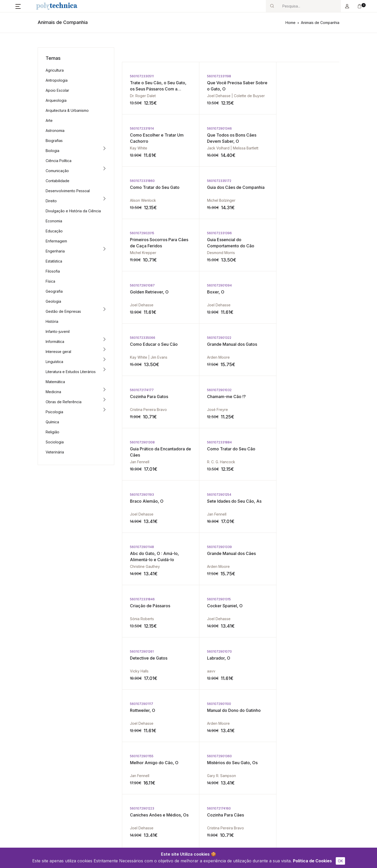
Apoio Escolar (57, 90)
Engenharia (55, 251)
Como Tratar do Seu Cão (154, 344)
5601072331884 (142, 338)
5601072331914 (287, 76)
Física (50, 281)
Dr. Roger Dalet (143, 96)
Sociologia (55, 442)
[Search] (309, 6)
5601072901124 (142, 599)
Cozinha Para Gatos (149, 292)
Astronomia (55, 130)
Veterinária (55, 452)
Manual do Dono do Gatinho (229, 501)
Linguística (54, 362)
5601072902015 (142, 181)
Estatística (54, 261)
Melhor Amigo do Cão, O (299, 501)
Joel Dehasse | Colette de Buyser (231, 96)
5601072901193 (214, 338)
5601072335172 (287, 128)
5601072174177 (142, 285)
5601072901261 (214, 442)
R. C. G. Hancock (144, 357)
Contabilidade (58, 181)
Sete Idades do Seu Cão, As (302, 344)
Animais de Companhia (320, 23)
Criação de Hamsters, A (298, 658)
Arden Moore (286, 253)
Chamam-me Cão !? (222, 292)
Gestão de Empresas (63, 311)
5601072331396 (215, 181)
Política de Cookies (312, 861)
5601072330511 (142, 76)
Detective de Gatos (221, 449)
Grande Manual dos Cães (227, 397)
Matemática (55, 382)
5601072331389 (287, 599)
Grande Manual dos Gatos (300, 240)
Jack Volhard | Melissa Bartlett (156, 148)
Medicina (53, 392)
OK (340, 861)
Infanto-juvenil (58, 331)
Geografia (54, 291)
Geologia (53, 301)
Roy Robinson (286, 671)
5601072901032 (215, 285)
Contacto (149, 793)
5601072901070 (287, 442)
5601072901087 (287, 181)
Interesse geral (58, 352)
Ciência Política (59, 161)
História (52, 321)
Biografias (54, 141)
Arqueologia (56, 100)
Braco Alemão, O (219, 344)
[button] (18, 6)
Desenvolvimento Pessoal (68, 191)
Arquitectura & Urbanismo (67, 110)
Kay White (283, 96)
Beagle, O (212, 606)
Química (52, 422)
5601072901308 (287, 285)
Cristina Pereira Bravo (148, 305)
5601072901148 (142, 390)
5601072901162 (214, 651)
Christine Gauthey (145, 410)
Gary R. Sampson (144, 566)
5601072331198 (214, 76)
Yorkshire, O (142, 606)
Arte (49, 120)
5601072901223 (215, 547)
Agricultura (55, 70)
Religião (52, 432)
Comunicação (57, 171)
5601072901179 (142, 651)
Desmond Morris (216, 200)
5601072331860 (215, 128)
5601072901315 (142, 442)
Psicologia (54, 412)
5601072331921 (286, 651)
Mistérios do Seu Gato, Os (155, 553)
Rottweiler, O (143, 501)
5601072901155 (286, 495)
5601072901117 (142, 495)
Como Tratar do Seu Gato (227, 135)
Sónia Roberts (287, 410)
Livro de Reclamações (211, 793)
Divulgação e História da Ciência (73, 211)
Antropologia (57, 80)
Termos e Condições (262, 793)
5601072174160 (286, 547)
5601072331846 (287, 390)
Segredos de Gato (220, 658)
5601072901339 (215, 390)
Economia (54, 221)
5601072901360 (142, 547)
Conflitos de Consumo (211, 785)
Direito (51, 201)
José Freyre (213, 305)
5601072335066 (215, 233)
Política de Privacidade (264, 785)
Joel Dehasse (286, 200)
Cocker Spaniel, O (148, 449)
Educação (54, 231)
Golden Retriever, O (294, 187)
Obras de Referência (64, 402)
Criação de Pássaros (295, 397)
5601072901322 (287, 233)
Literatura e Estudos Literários (71, 372)
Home (290, 23)
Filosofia (53, 271)
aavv (279, 462)
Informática (55, 342)
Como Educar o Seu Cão (226, 240)
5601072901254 (287, 338)
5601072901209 (215, 599)
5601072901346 (142, 128)
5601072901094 (142, 233)
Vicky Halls (212, 462)
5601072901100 (214, 495)
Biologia (52, 151)
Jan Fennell (284, 305)
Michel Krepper (143, 200)
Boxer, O (139, 240)
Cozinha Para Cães (293, 553)
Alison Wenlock (215, 148)
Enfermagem (56, 241)
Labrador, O (286, 449)
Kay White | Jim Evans (221, 253)
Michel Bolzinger (289, 148)
